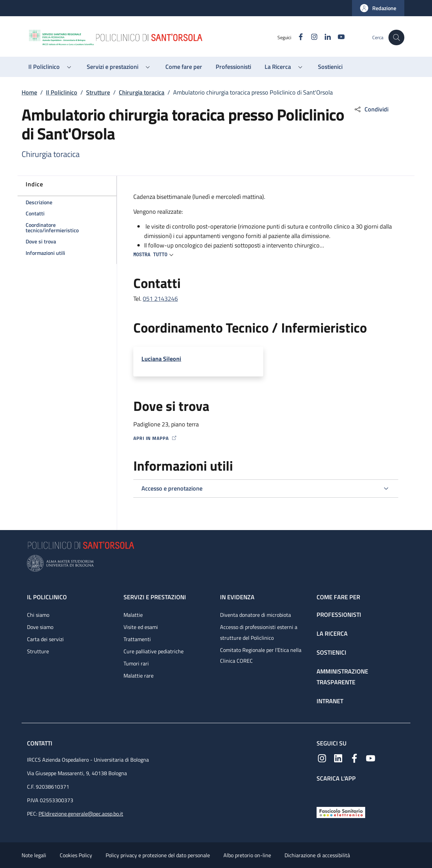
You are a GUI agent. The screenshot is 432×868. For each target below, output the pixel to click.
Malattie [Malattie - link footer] (133, 615)
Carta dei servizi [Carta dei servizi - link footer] (45, 639)
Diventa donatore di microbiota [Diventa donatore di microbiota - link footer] (255, 615)
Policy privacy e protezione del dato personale (158, 855)
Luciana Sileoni (161, 359)
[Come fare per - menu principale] (184, 67)
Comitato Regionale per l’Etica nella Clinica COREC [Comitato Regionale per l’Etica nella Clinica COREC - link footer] (261, 655)
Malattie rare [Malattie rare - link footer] (139, 676)
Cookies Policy (76, 855)
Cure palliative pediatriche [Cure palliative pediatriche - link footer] (154, 651)
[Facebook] (297, 37)
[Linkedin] (324, 37)
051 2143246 (160, 299)
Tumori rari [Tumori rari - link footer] (136, 663)
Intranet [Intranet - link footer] (330, 701)
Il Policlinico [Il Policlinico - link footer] (47, 597)
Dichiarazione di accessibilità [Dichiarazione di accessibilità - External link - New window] (317, 855)
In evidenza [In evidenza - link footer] (237, 597)
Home (29, 92)
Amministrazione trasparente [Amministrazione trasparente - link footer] (342, 677)
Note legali (34, 855)
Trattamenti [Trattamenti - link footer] (137, 639)
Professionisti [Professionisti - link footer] (339, 615)
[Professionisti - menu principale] (233, 67)
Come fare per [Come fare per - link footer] (338, 597)
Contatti (40, 743)
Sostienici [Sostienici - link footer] (331, 652)
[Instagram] (311, 37)
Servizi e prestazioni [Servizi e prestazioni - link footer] (155, 597)
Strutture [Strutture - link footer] (38, 651)
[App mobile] (322, 793)
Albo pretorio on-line (247, 855)
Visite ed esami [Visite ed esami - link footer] (141, 627)
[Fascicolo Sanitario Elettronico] (341, 812)
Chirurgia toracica (142, 92)
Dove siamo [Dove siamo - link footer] (40, 627)
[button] (378, 8)
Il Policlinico (62, 92)
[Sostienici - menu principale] (330, 67)
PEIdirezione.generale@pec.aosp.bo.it (81, 814)
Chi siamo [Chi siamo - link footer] (38, 615)
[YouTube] (338, 37)
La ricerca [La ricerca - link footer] (332, 634)
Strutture (98, 92)
